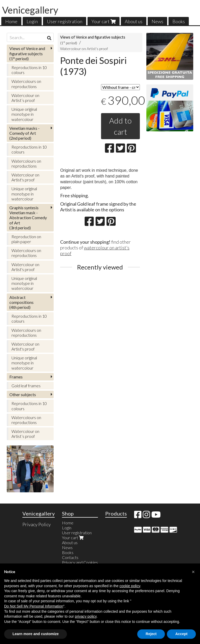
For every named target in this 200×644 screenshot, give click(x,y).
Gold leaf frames (26, 386)
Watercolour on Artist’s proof (84, 49)
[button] (193, 572)
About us (134, 21)
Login (32, 21)
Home (11, 21)
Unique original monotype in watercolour (24, 114)
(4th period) (21, 302)
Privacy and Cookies (80, 562)
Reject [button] (151, 634)
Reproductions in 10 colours (29, 70)
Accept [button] (181, 634)
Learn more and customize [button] (36, 634)
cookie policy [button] (130, 586)
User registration (65, 21)
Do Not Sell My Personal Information (34, 606)
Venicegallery (30, 10)
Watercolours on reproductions (26, 84)
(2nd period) (24, 133)
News (157, 21)
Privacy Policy (37, 524)
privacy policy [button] (86, 616)
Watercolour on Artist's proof (25, 177)
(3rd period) (28, 218)
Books (179, 21)
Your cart (104, 21)
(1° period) (27, 53)
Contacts (70, 557)
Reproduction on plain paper (26, 239)
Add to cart (120, 126)
